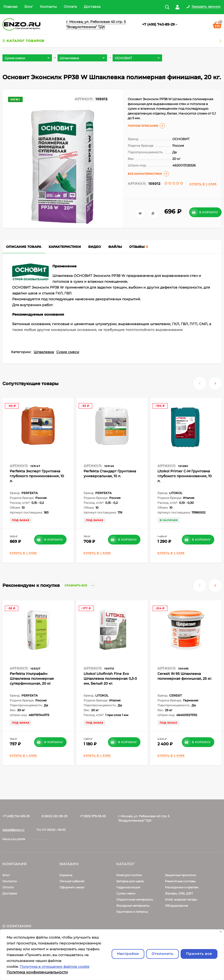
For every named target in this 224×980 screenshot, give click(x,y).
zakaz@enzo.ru (13, 830)
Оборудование (176, 906)
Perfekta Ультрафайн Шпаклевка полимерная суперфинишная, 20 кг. (32, 679)
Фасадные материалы (133, 906)
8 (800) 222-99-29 (54, 816)
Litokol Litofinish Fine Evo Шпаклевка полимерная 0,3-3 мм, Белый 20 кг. (110, 679)
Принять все (199, 954)
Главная (10, 7)
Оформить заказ (72, 887)
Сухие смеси (68, 352)
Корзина (66, 875)
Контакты (48, 7)
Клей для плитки (129, 875)
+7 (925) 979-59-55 (93, 816)
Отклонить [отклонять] (162, 954)
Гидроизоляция (128, 887)
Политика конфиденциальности (37, 972)
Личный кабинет (72, 881)
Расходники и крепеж (182, 887)
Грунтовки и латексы (132, 912)
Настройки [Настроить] (128, 954)
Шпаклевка (44, 352)
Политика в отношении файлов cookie (54, 967)
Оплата (70, 7)
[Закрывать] (221, 932)
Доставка (92, 7)
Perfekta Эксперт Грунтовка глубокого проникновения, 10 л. (37, 476)
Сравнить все (80, 586)
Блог (29, 7)
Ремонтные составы (180, 881)
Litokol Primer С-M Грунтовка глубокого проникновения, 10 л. (185, 476)
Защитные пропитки (180, 875)
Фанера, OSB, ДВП (179, 893)
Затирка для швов (130, 881)
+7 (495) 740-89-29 (158, 24)
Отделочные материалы (135, 899)
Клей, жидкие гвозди (181, 899)
